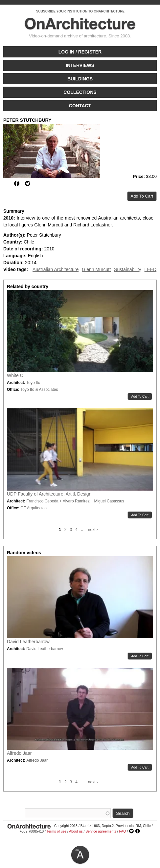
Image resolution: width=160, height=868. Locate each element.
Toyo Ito (33, 383)
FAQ (122, 831)
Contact (80, 106)
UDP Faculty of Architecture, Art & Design (49, 494)
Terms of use (57, 831)
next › (93, 530)
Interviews (80, 65)
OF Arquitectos (33, 508)
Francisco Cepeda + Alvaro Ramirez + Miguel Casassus (75, 501)
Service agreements (101, 831)
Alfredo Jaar (19, 753)
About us (76, 831)
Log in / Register (80, 52)
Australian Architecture (56, 269)
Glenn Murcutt (96, 269)
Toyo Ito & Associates (39, 390)
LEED (151, 269)
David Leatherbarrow (28, 642)
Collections (80, 92)
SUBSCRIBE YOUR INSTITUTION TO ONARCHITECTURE (80, 11)
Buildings (80, 79)
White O (15, 375)
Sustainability (128, 269)
